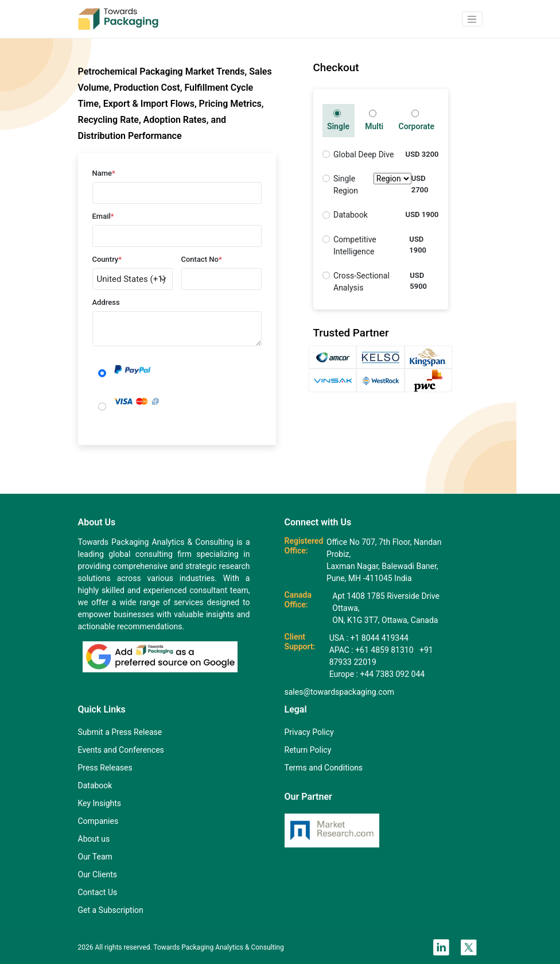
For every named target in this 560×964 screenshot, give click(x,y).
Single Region (372, 185)
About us (94, 839)
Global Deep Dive (363, 154)
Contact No (202, 259)
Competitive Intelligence (355, 245)
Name (104, 173)
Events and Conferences (121, 750)
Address (106, 302)
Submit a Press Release (120, 732)
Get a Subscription (111, 910)
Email (103, 216)
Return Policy (308, 750)
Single (338, 120)
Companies (98, 821)
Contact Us (98, 892)
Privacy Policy (309, 732)
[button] (472, 19)
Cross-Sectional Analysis (361, 282)
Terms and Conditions (324, 768)
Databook (351, 215)
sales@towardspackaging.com (339, 692)
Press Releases (105, 768)
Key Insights (100, 803)
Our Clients (98, 874)
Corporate (416, 120)
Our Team (95, 857)
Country (107, 259)
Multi (374, 120)
